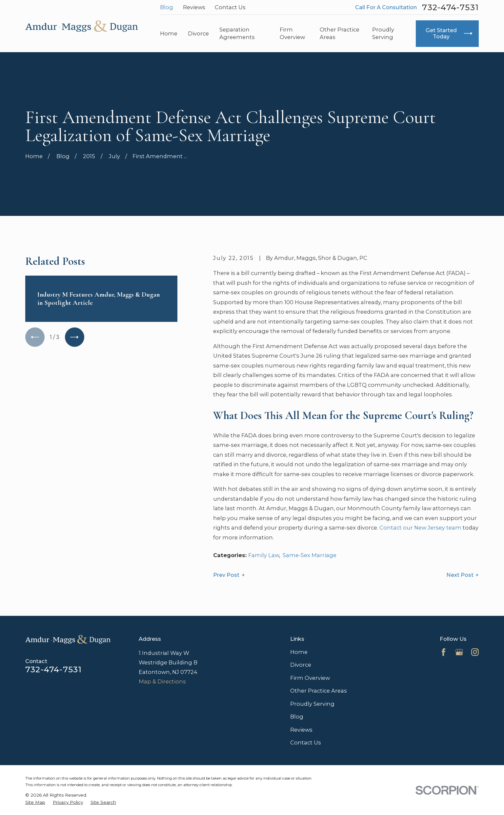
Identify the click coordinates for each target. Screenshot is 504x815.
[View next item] (75, 337)
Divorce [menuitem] (198, 33)
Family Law (264, 555)
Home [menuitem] (169, 33)
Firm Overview (310, 678)
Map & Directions (162, 681)
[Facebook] (444, 652)
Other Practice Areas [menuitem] (340, 33)
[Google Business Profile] (459, 652)
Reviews (194, 7)
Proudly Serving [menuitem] (383, 33)
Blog (167, 7)
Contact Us (230, 7)
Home (299, 652)
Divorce (301, 665)
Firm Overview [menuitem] (292, 33)
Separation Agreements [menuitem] (237, 33)
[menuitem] (35, 802)
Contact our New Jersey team (420, 528)
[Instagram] (475, 652)
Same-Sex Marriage (310, 555)
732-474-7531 (450, 7)
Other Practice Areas (319, 691)
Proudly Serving (312, 704)
